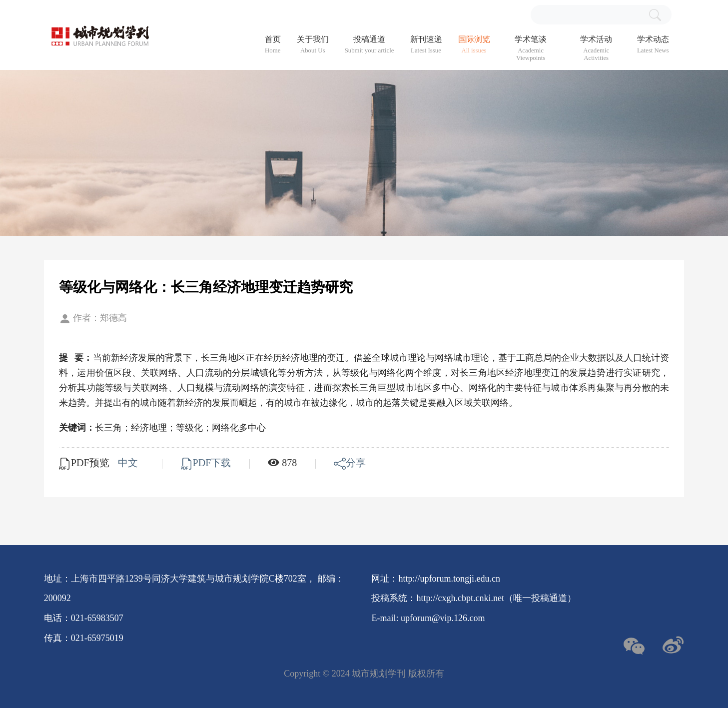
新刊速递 (426, 45)
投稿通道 (369, 45)
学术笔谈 (531, 48)
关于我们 (313, 45)
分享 (350, 463)
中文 (129, 463)
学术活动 (596, 48)
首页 (273, 45)
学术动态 (653, 45)
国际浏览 (474, 45)
